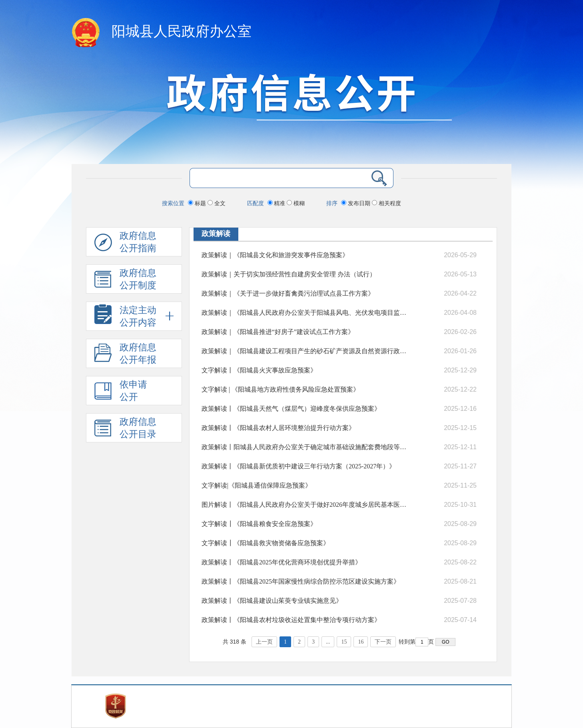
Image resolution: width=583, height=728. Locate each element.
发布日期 (356, 203)
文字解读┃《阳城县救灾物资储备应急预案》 (266, 543)
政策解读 (216, 234)
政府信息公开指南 (125, 243)
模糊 (296, 203)
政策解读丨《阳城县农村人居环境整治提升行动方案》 (278, 428)
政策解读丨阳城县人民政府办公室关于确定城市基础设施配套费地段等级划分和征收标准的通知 (305, 447)
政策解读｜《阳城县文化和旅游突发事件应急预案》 (275, 255)
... (328, 642)
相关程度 (386, 203)
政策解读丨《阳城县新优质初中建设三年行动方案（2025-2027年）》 (298, 466)
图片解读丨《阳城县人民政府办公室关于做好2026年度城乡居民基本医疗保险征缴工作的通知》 (305, 505)
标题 (198, 203)
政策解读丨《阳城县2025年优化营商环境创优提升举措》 (282, 562)
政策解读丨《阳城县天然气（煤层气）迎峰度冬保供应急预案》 (291, 409)
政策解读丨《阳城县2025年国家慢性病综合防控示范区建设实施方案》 (301, 581)
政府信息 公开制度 (125, 281)
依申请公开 (121, 392)
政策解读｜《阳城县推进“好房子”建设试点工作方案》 (278, 332)
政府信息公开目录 (125, 429)
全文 (217, 203)
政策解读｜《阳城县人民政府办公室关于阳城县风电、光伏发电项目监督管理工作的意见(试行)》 (305, 313)
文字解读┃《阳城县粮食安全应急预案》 (259, 524)
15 (344, 642)
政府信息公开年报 (125, 355)
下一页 (383, 642)
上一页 (264, 642)
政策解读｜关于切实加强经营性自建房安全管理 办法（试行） (289, 274)
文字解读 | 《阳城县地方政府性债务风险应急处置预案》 (281, 389)
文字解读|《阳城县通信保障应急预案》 (257, 485)
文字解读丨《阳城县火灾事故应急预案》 (259, 370)
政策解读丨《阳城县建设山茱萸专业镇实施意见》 (272, 601)
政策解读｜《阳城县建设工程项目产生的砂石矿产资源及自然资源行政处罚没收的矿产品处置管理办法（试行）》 (305, 351)
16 (361, 642)
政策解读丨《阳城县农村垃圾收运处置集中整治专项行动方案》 (291, 620)
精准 (277, 203)
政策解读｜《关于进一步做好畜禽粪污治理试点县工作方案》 (288, 293)
